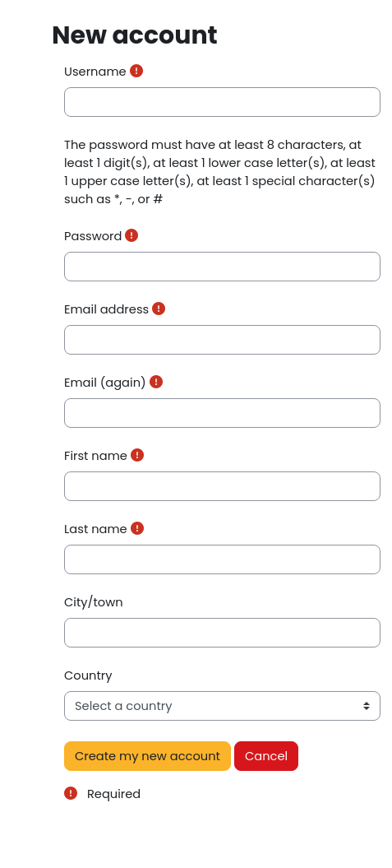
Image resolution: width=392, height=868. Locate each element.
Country (88, 675)
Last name (96, 529)
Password (93, 236)
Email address (106, 309)
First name (96, 456)
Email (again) (105, 383)
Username (95, 72)
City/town (94, 602)
